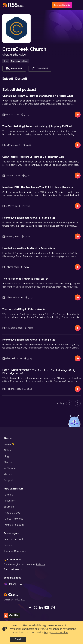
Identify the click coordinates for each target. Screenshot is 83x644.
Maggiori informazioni (56, 633)
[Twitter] (36, 608)
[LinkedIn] (41, 608)
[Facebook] (30, 608)
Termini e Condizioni (15, 551)
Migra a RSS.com (14, 525)
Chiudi (18, 639)
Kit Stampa (10, 468)
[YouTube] (47, 607)
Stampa (8, 462)
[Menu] (78, 5)
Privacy (8, 545)
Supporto (9, 480)
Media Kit (9, 474)
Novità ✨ (9, 444)
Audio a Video (13, 513)
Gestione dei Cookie (14, 539)
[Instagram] (53, 607)
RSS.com (40, 564)
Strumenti (9, 507)
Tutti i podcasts (13, 569)
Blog (6, 456)
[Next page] (78, 403)
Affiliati (7, 450)
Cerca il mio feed (14, 519)
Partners (8, 495)
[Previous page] (69, 403)
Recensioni (10, 501)
